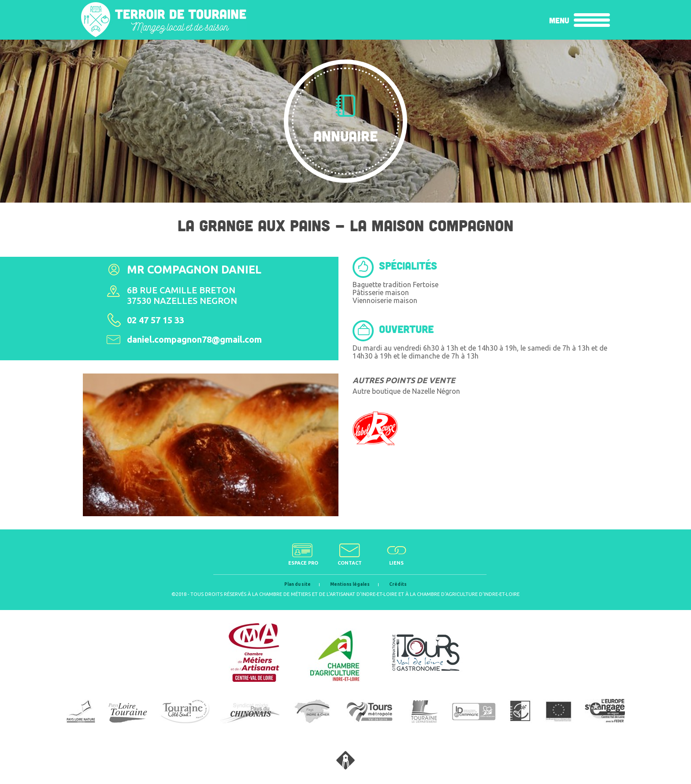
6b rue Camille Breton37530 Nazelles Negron (182, 295)
